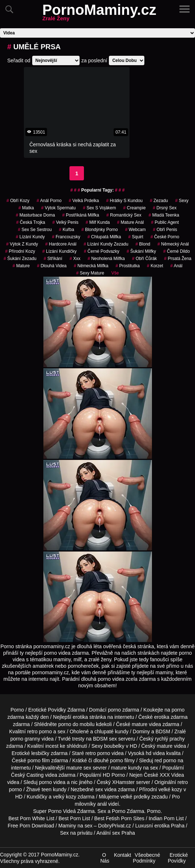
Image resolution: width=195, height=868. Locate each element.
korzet (155, 266)
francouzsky (66, 237)
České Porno (165, 237)
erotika (80, 717)
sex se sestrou (35, 230)
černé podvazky (102, 251)
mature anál (131, 222)
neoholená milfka (106, 259)
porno (114, 710)
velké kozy (170, 789)
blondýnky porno (100, 230)
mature (21, 266)
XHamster (123, 782)
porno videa (52, 782)
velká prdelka (84, 201)
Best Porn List (74, 818)
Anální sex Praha (116, 833)
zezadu (159, 201)
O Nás (105, 858)
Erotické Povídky (178, 858)
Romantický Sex (124, 215)
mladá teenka (164, 215)
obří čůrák (145, 259)
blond (143, 244)
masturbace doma (35, 215)
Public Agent (165, 222)
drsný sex (165, 208)
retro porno (39, 731)
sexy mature (90, 273)
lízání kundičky (60, 251)
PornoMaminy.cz (99, 14)
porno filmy (122, 760)
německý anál (173, 244)
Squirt (136, 237)
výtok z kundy (22, 244)
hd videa (155, 753)
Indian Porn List (166, 818)
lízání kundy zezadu (106, 244)
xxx (75, 259)
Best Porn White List (31, 818)
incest (52, 746)
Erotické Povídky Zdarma (56, 710)
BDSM (163, 731)
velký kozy (65, 797)
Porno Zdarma (128, 811)
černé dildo (176, 251)
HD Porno (114, 775)
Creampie (135, 208)
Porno (17, 710)
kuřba (67, 230)
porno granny (25, 739)
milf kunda (98, 222)
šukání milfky (141, 251)
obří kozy (18, 201)
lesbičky (40, 753)
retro (183, 782)
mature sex (79, 768)
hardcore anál (61, 244)
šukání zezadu (20, 259)
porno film (39, 760)
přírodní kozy (20, 251)
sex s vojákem (99, 208)
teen (46, 789)
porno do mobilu (76, 724)
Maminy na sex (75, 826)
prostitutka (128, 266)
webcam (135, 230)
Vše (115, 273)
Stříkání (53, 259)
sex (99, 789)
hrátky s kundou (125, 201)
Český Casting (27, 775)
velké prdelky (135, 797)
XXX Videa (172, 775)
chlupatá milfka (104, 237)
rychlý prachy (170, 739)
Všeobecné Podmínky (146, 858)
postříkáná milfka (81, 215)
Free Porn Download (31, 826)
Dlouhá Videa (52, 266)
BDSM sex (105, 739)
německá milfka (91, 266)
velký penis (65, 222)
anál (176, 266)
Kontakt (122, 855)
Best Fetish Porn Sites (120, 818)
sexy (182, 201)
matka (26, 208)
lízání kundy (30, 237)
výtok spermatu (58, 208)
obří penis (165, 230)
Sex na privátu (76, 833)
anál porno (49, 201)
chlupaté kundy (111, 731)
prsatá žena (178, 259)
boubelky (114, 746)
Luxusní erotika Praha (160, 826)
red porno (165, 760)
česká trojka (31, 222)
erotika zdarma (171, 717)
